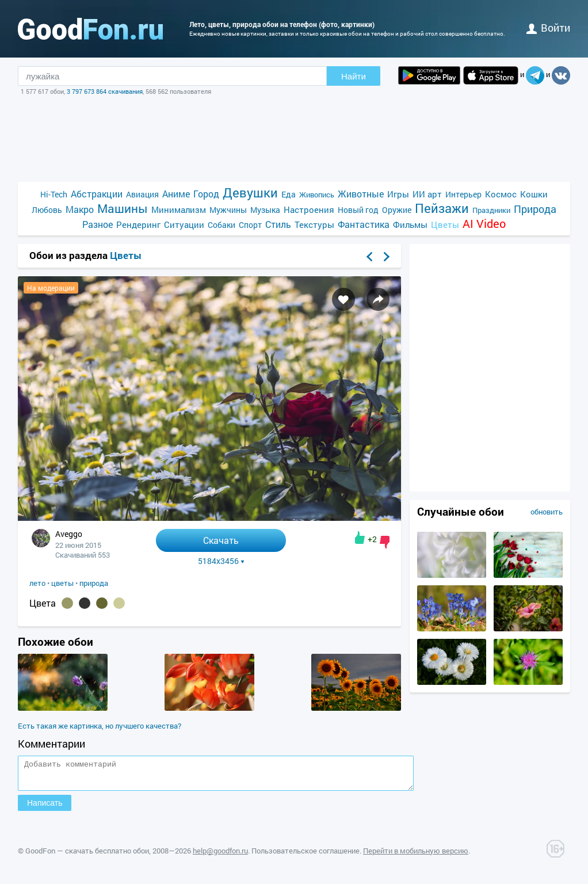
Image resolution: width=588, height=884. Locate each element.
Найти (354, 76)
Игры (398, 194)
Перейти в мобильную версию (416, 856)
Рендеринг (138, 224)
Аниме (176, 194)
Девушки (250, 193)
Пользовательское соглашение (306, 856)
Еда (289, 194)
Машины (123, 209)
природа (94, 583)
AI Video (484, 224)
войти (548, 28)
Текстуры (314, 224)
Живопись (317, 195)
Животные (361, 194)
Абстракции (97, 194)
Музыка (265, 210)
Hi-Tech (54, 194)
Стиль (278, 224)
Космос (501, 194)
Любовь (47, 210)
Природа (535, 209)
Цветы (445, 224)
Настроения (309, 209)
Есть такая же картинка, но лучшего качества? (100, 726)
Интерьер (463, 194)
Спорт (250, 225)
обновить (547, 512)
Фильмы (410, 224)
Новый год (358, 210)
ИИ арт (427, 194)
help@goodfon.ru (220, 856)
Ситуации (184, 224)
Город (206, 194)
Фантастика (364, 224)
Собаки (222, 225)
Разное (98, 224)
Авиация (142, 194)
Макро (80, 209)
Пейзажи (442, 208)
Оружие (397, 210)
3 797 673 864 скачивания (105, 91)
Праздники (491, 210)
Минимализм (179, 209)
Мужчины (228, 210)
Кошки (534, 194)
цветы (62, 583)
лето (37, 583)
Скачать (221, 540)
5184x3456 (221, 561)
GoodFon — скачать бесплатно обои (87, 856)
